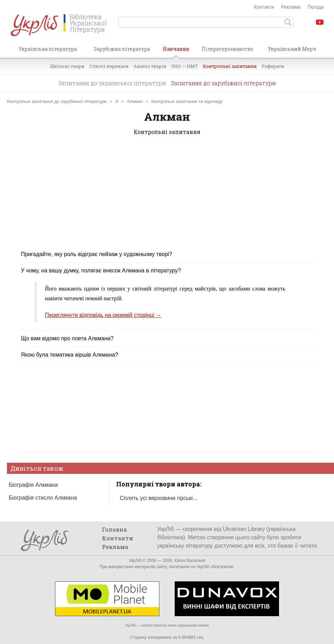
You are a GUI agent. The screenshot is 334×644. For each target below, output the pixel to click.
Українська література (48, 49)
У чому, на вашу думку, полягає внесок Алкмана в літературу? (101, 271)
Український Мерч (292, 49)
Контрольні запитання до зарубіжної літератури (57, 101)
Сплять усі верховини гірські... (158, 498)
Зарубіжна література (122, 49)
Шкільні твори (67, 66)
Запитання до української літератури (112, 83)
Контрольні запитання (230, 66)
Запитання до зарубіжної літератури (223, 83)
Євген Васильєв (190, 560)
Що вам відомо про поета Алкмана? (67, 338)
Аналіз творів (150, 66)
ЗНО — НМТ (185, 66)
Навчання (176, 51)
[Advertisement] (167, 197)
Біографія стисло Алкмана (43, 498)
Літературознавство (227, 49)
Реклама (291, 7)
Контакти (264, 7)
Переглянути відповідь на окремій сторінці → (103, 315)
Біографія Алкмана (33, 485)
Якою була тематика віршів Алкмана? (70, 355)
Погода (316, 7)
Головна (114, 529)
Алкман (135, 101)
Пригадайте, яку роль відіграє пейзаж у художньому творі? (97, 254)
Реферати (273, 66)
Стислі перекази (109, 66)
